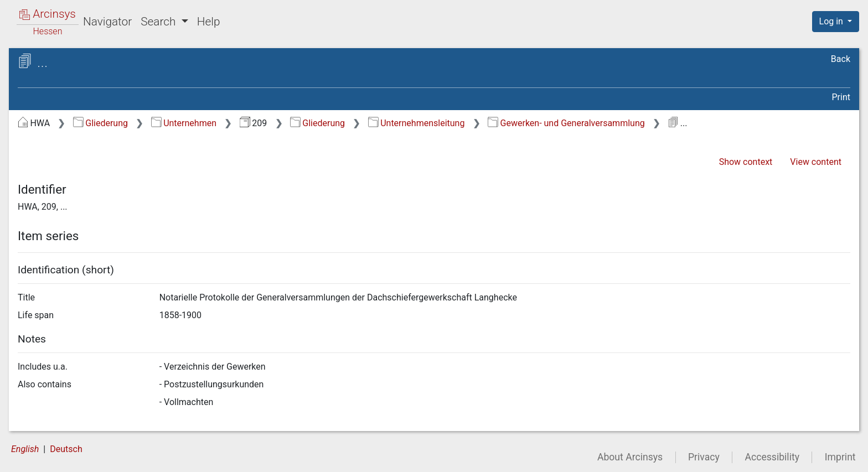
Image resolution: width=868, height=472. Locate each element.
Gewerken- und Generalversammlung (566, 123)
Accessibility (772, 457)
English (25, 449)
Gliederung (100, 123)
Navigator (107, 22)
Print (841, 97)
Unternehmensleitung (417, 123)
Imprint (840, 457)
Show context (746, 162)
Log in (832, 21)
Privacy (704, 457)
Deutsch (66, 449)
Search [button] (159, 22)
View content (816, 162)
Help (209, 22)
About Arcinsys (630, 457)
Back (841, 59)
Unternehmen (184, 123)
